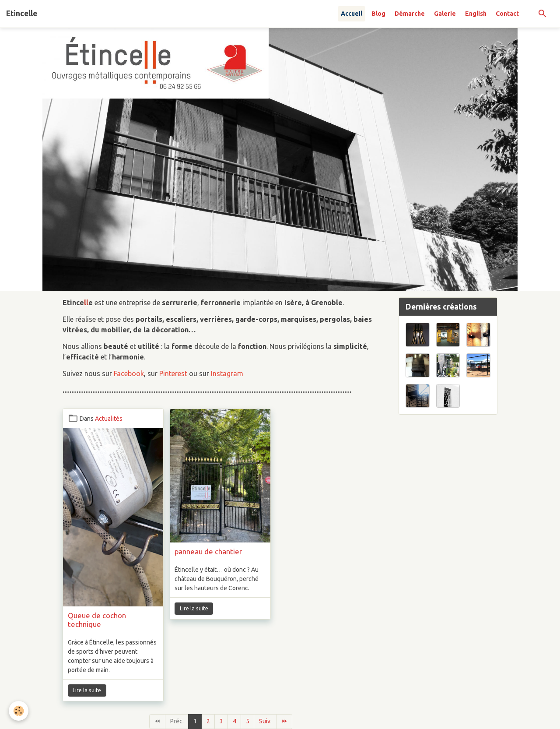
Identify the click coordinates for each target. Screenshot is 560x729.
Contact (507, 14)
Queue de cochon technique (97, 620)
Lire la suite (87, 690)
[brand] (22, 14)
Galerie (445, 14)
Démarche (410, 14)
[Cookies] (19, 711)
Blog (378, 14)
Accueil (352, 14)
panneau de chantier (208, 551)
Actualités (109, 419)
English (476, 14)
